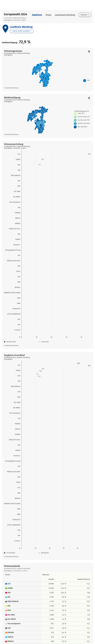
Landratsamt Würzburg (65, 15)
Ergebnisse (37, 15)
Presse (48, 15)
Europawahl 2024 (16, 14)
